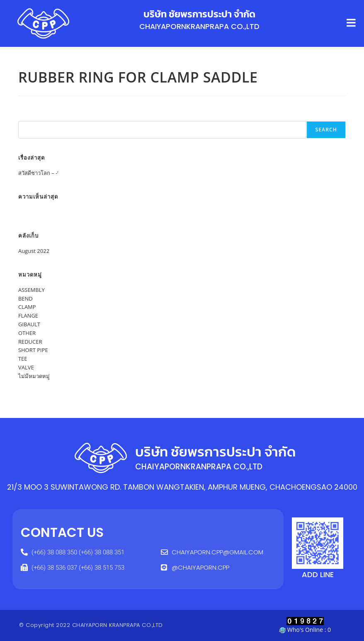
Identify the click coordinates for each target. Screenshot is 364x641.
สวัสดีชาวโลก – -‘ (38, 173)
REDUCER (30, 342)
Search (27, 117)
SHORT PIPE (33, 350)
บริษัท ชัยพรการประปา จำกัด (199, 14)
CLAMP (27, 307)
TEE (23, 359)
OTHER (27, 333)
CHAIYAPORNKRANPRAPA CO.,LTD (199, 26)
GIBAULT (29, 324)
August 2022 (34, 251)
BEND (25, 299)
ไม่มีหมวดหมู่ (34, 376)
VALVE (26, 367)
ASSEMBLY (32, 290)
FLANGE (28, 316)
